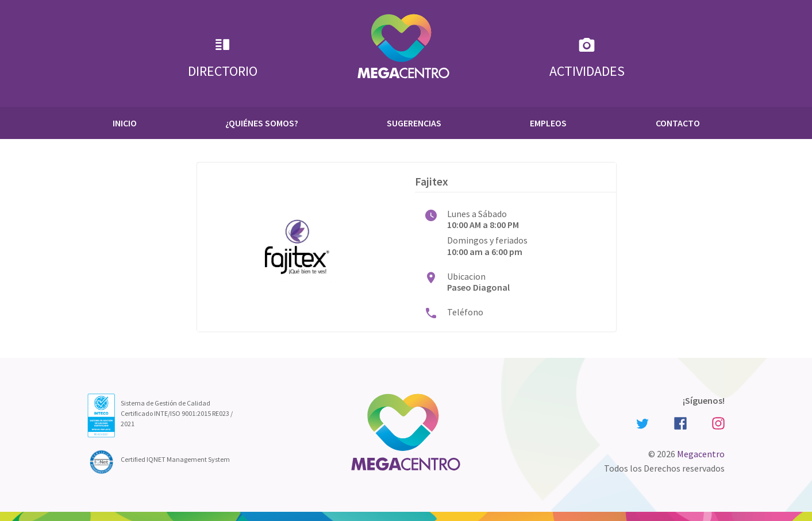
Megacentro (701, 454)
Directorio (223, 58)
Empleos (548, 123)
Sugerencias (414, 123)
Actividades (587, 58)
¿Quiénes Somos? (262, 123)
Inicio (125, 123)
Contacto (678, 123)
